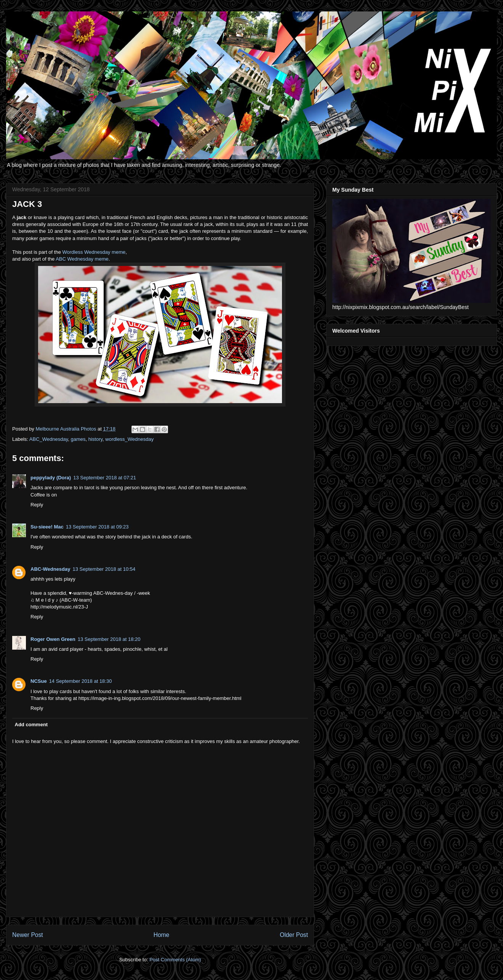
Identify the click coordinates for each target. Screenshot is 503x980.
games (78, 439)
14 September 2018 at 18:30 (81, 681)
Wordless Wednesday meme (94, 252)
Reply (37, 505)
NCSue (39, 681)
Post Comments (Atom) (175, 960)
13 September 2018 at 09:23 (97, 527)
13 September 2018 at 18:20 (109, 639)
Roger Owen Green (53, 639)
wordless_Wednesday (129, 439)
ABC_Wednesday (49, 439)
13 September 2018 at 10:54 (104, 569)
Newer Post (28, 935)
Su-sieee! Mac (47, 527)
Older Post (294, 935)
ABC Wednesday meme (82, 259)
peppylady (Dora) (51, 478)
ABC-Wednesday (50, 569)
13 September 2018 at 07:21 (105, 478)
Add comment (31, 725)
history (95, 439)
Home (162, 935)
